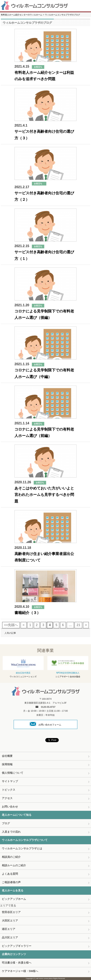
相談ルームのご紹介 (14, 865)
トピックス (9, 790)
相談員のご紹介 (11, 857)
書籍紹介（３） (28, 613)
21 (78, 625)
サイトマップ (10, 781)
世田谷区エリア (11, 912)
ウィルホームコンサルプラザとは (22, 848)
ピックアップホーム (14, 899)
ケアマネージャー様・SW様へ (20, 971)
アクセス (7, 798)
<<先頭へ (11, 625)
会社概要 (7, 756)
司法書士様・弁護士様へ (17, 963)
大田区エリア (10, 921)
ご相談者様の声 (11, 882)
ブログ (6, 823)
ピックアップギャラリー (17, 946)
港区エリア (9, 929)
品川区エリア (10, 937)
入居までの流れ (11, 832)
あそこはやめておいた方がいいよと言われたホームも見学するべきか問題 (44, 495)
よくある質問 (10, 874)
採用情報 (7, 764)
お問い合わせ (10, 807)
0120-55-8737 (45, 707)
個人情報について (13, 773)
